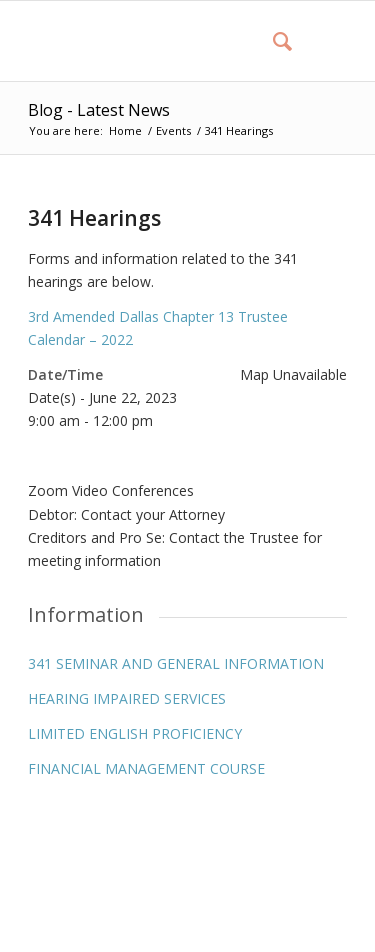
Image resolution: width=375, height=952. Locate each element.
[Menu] (319, 41)
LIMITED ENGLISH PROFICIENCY (135, 733)
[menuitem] (272, 41)
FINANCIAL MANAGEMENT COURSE (146, 768)
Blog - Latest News (99, 110)
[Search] (272, 41)
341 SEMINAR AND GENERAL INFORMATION (176, 663)
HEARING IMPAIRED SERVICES (127, 698)
